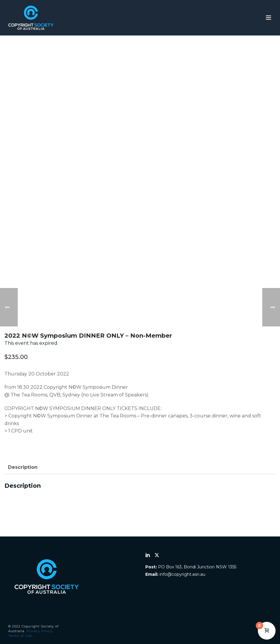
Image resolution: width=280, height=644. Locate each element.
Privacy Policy (40, 631)
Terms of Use (20, 636)
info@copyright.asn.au (182, 574)
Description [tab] (23, 467)
